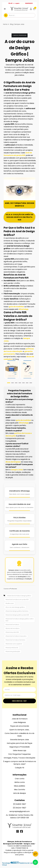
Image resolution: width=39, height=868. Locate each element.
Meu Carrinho (20, 790)
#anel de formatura (12, 624)
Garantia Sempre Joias (19, 740)
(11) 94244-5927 (19, 808)
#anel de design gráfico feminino (17, 611)
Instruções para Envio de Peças (20, 743)
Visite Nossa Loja (19, 750)
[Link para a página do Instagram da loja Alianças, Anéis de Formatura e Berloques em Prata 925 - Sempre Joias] (18, 831)
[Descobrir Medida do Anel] (20, 506)
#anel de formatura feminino (15, 640)
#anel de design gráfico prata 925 (17, 615)
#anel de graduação (13, 651)
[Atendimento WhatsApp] (20, 492)
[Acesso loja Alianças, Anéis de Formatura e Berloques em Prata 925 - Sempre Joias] (31, 9)
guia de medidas (16, 307)
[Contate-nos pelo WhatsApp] (35, 862)
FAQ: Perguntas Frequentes (19, 754)
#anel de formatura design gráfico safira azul (19, 620)
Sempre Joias (17, 470)
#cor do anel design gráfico (15, 607)
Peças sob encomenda (20, 726)
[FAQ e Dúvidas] (20, 519)
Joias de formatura (20, 719)
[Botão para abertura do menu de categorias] (5, 9)
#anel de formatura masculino (16, 636)
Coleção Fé (20, 768)
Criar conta (20, 779)
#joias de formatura (12, 628)
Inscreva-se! (19, 701)
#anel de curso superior (14, 644)
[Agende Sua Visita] (20, 546)
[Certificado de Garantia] (20, 532)
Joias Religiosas (20, 722)
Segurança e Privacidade (20, 747)
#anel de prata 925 (12, 632)
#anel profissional (12, 648)
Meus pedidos (19, 786)
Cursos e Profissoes (20, 35)
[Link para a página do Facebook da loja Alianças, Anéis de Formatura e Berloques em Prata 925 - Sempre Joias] (22, 831)
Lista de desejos (20, 793)
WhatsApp (24, 309)
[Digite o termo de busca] (22, 15)
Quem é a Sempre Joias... (20, 730)
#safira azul (10, 603)
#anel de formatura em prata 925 (17, 600)
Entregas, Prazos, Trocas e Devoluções (20, 758)
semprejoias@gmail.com (20, 811)
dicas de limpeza (13, 462)
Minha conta (20, 782)
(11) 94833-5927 (20, 804)
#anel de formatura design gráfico (19, 596)
